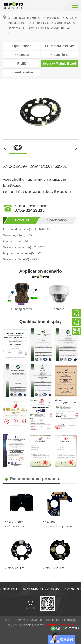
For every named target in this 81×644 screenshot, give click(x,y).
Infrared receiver (22, 72)
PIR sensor (21, 55)
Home (36, 18)
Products (53, 18)
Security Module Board (59, 64)
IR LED (22, 64)
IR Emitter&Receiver (60, 46)
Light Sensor (22, 46)
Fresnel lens (60, 55)
